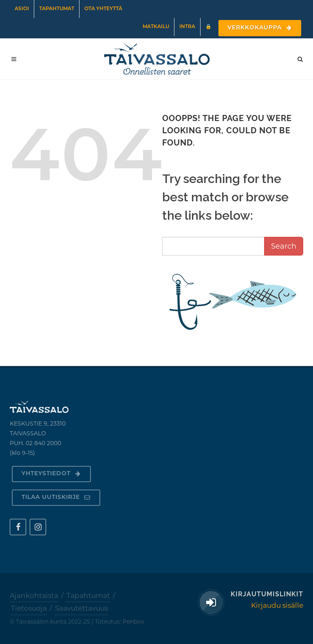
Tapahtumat (57, 9)
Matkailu (156, 27)
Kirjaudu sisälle (277, 605)
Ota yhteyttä (103, 9)
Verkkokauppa (260, 28)
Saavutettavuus (82, 608)
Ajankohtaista (34, 595)
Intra (187, 27)
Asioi (22, 9)
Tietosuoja (29, 608)
